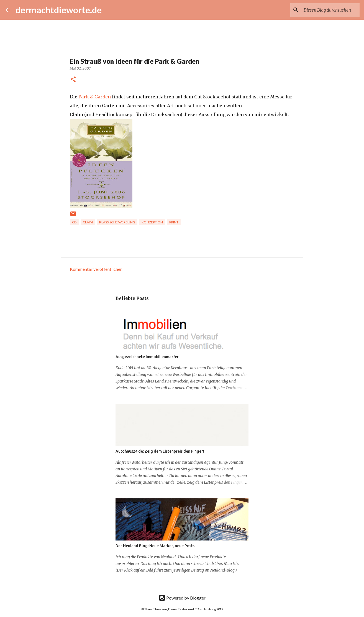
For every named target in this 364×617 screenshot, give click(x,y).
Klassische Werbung (117, 222)
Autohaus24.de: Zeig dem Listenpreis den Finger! (160, 451)
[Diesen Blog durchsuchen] (330, 10)
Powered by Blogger (182, 598)
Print (174, 222)
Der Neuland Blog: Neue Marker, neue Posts (155, 546)
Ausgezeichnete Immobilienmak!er (147, 357)
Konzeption (152, 222)
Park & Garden (95, 97)
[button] (73, 80)
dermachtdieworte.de (59, 10)
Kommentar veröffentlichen (96, 269)
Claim (88, 222)
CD (74, 222)
